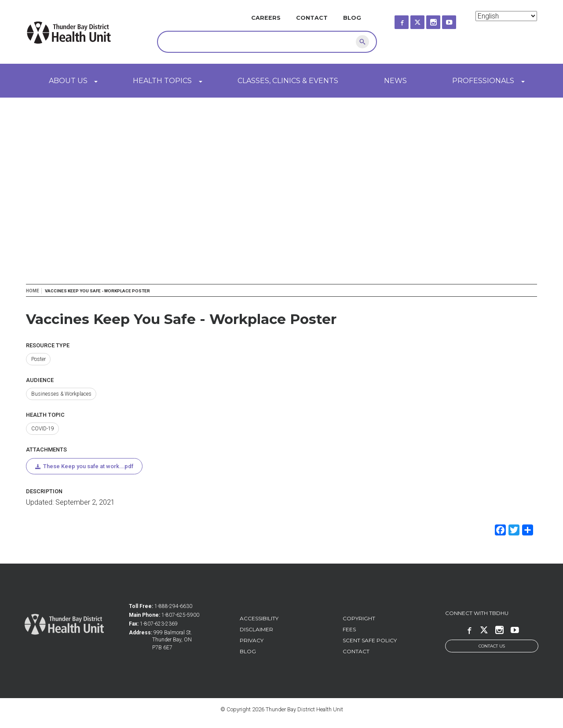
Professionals (483, 81)
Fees (349, 629)
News (395, 81)
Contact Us (492, 646)
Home (33, 291)
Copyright (359, 618)
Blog (352, 18)
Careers (266, 18)
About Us (68, 81)
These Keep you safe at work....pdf (88, 466)
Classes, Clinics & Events (288, 81)
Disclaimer (256, 629)
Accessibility (259, 618)
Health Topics (162, 81)
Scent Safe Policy (370, 640)
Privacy (252, 640)
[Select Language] (506, 16)
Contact (312, 18)
